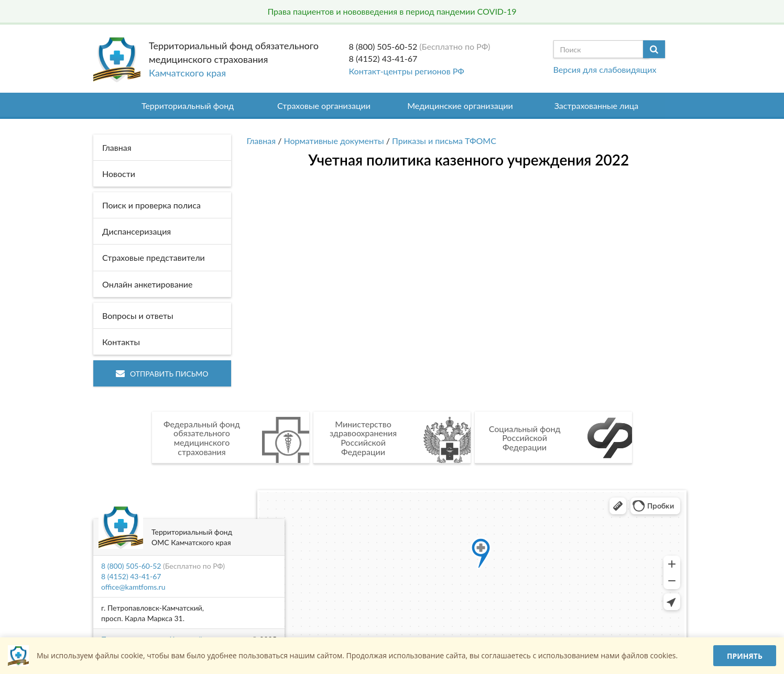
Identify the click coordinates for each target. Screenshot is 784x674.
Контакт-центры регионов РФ (407, 71)
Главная (262, 141)
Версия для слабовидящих (605, 69)
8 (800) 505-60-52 (383, 46)
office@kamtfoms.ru (133, 587)
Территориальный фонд (188, 106)
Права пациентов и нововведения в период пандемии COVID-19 (392, 11)
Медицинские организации (460, 106)
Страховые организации (324, 106)
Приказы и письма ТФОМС (444, 141)
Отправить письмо (162, 374)
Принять (745, 656)
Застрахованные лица (597, 106)
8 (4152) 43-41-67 (383, 58)
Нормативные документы (334, 141)
